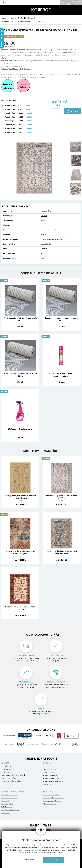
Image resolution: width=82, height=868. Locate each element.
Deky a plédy (5, 801)
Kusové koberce (7, 766)
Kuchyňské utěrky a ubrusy (10, 810)
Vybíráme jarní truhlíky (50, 804)
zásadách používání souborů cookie (50, 853)
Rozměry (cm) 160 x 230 (14, 117)
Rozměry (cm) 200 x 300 (14, 125)
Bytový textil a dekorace (14, 792)
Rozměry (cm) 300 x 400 (14, 132)
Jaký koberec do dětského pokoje (54, 798)
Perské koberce (27, 18)
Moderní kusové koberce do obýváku (14, 775)
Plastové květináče (49, 772)
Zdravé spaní (5, 813)
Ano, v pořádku (53, 860)
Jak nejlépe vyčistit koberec (52, 801)
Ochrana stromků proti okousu (53, 781)
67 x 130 (44, 216)
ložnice (54, 239)
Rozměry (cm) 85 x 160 (14, 109)
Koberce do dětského (8, 778)
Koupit (75, 111)
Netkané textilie (48, 784)
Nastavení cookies (29, 860)
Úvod (4, 18)
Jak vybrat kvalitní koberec (51, 795)
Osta (43, 225)
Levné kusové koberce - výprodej (12, 781)
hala (58, 239)
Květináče (46, 766)
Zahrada (47, 763)
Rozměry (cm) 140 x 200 (14, 113)
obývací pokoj (46, 239)
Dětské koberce (6, 772)
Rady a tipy (48, 792)
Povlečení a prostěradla (9, 798)
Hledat (63, 3)
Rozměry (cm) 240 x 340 (14, 129)
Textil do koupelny (7, 807)
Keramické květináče (49, 769)
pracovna (64, 239)
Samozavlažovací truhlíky (51, 778)
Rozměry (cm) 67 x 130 (14, 105)
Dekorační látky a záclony (9, 795)
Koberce (13, 18)
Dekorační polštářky (8, 804)
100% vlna (45, 235)
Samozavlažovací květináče (51, 775)
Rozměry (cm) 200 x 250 (14, 121)
